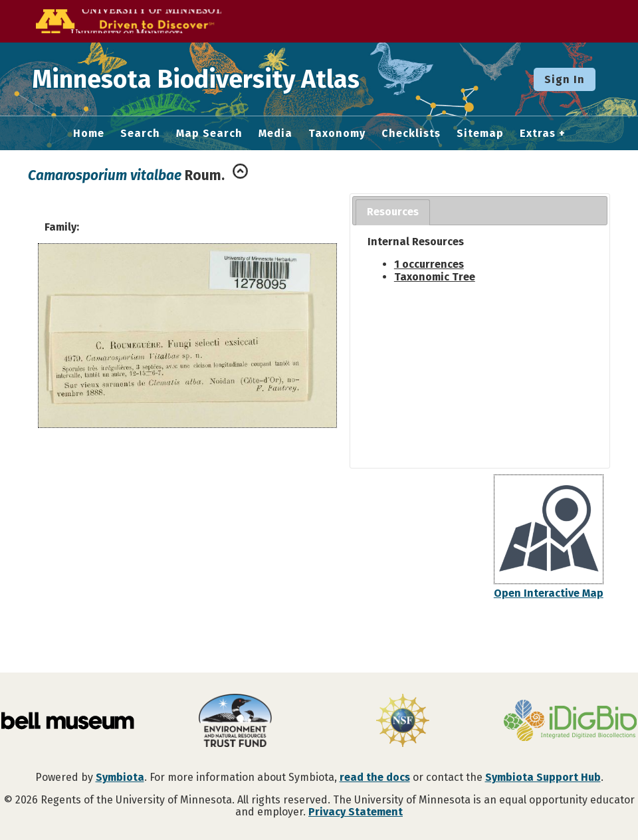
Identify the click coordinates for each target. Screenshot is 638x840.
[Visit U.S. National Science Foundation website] (403, 722)
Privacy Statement (356, 812)
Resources (393, 212)
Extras (538, 134)
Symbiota (120, 777)
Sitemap (480, 134)
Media (275, 134)
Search (140, 134)
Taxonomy (337, 134)
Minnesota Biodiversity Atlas (207, 79)
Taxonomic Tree (435, 277)
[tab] (393, 212)
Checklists (411, 134)
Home (89, 134)
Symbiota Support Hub (543, 777)
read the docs (375, 777)
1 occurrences (429, 264)
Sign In (565, 79)
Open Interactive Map (549, 593)
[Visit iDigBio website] (570, 722)
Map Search (209, 134)
